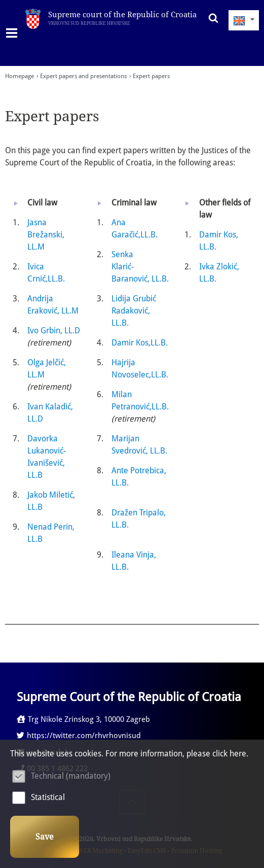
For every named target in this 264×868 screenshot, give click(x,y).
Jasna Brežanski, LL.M (46, 235)
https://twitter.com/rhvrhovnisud (79, 736)
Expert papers (151, 76)
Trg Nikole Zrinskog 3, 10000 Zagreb (83, 719)
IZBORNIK (14, 33)
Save (45, 837)
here (238, 754)
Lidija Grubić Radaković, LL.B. (134, 311)
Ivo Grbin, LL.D (54, 331)
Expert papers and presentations (83, 76)
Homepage (20, 76)
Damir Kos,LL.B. (140, 343)
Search (211, 18)
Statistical (48, 797)
